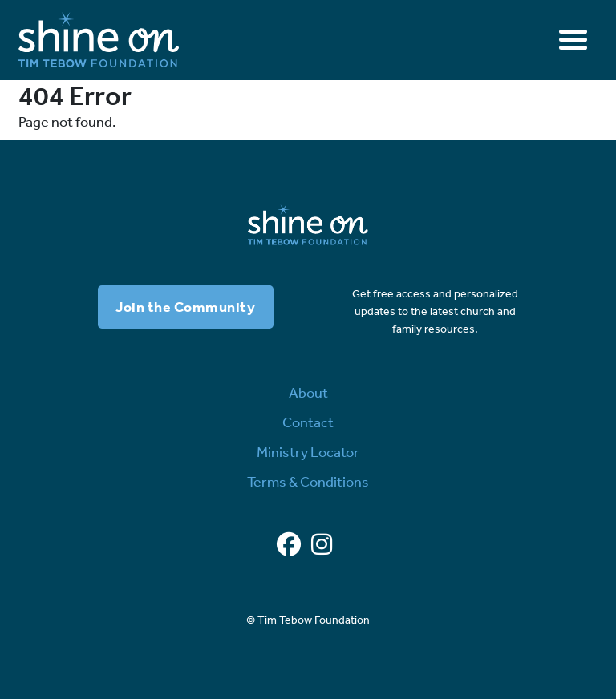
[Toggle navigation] (573, 40)
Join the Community (185, 307)
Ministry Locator (308, 452)
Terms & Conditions (308, 482)
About (308, 393)
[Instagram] (322, 545)
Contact (308, 422)
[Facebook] (289, 545)
